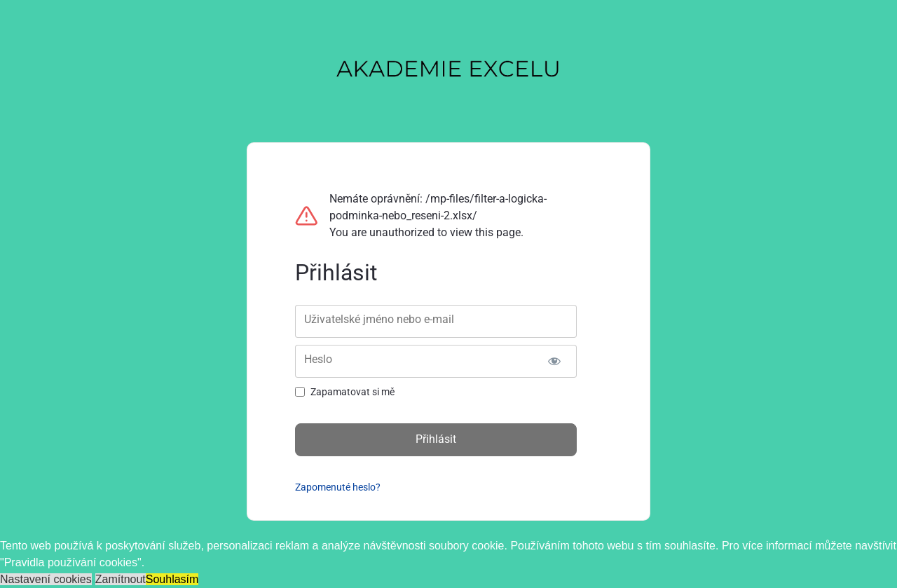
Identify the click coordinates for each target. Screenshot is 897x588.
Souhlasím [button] (172, 579)
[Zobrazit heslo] (554, 361)
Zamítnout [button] (121, 579)
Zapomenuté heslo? (338, 487)
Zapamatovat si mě (352, 392)
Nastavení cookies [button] (46, 579)
